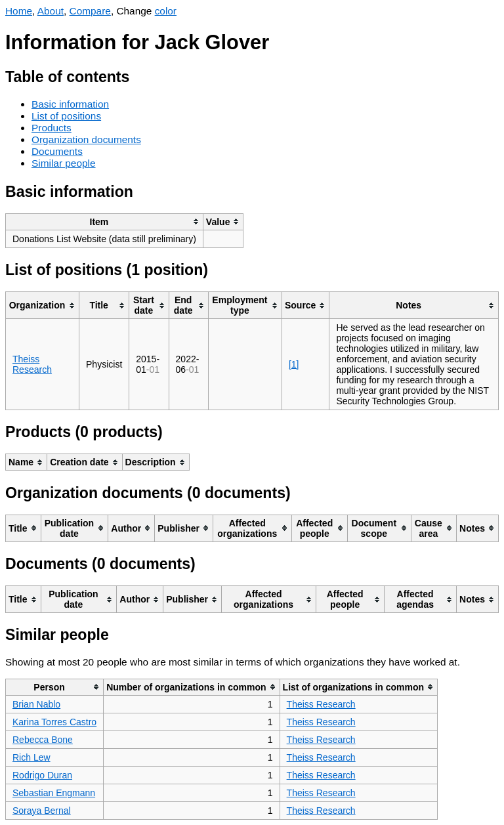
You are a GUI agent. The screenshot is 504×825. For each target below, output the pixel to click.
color (166, 11)
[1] (294, 364)
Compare (90, 11)
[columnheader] (105, 222)
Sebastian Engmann (54, 793)
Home (19, 11)
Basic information (70, 104)
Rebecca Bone (43, 740)
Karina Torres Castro (54, 722)
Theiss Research (32, 364)
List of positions (66, 116)
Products (52, 128)
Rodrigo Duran (42, 775)
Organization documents (86, 139)
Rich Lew (31, 757)
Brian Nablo (36, 704)
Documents (57, 151)
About (51, 11)
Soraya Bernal (42, 811)
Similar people (64, 163)
